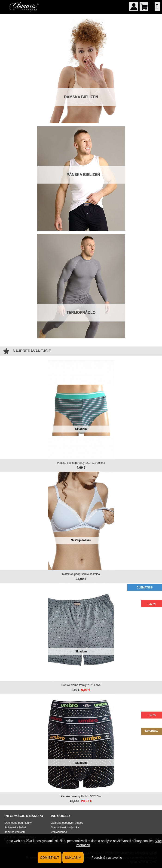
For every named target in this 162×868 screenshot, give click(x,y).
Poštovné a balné (15, 827)
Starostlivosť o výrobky (65, 827)
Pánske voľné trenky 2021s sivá (81, 685)
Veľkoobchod (59, 832)
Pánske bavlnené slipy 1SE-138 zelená (81, 463)
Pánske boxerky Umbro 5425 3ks (81, 796)
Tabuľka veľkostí (15, 832)
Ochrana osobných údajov (67, 823)
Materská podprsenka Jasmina (81, 574)
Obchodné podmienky (18, 823)
